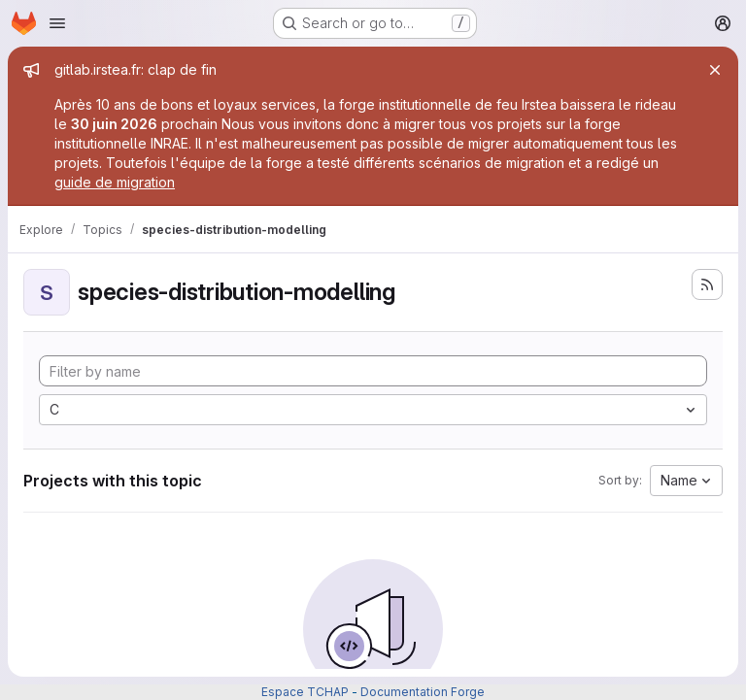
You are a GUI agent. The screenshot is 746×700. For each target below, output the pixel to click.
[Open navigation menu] (57, 23)
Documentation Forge (423, 692)
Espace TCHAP (305, 692)
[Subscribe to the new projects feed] (707, 284)
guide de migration (115, 182)
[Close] (715, 70)
